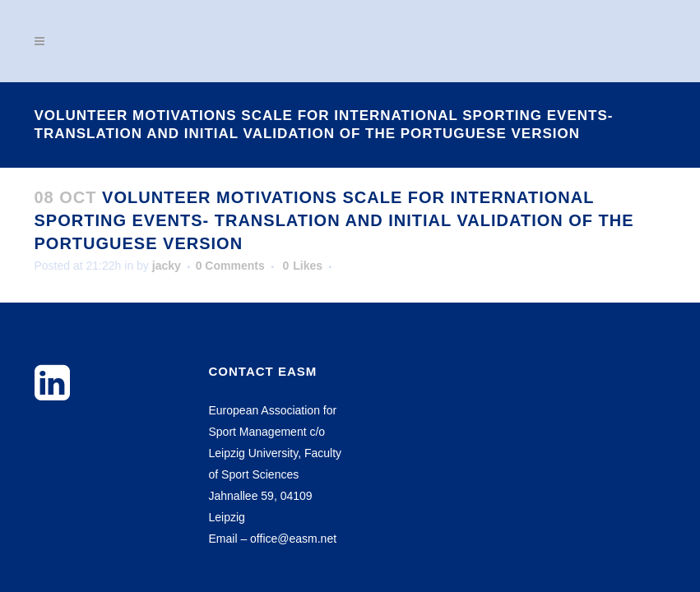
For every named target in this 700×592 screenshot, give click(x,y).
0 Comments (230, 266)
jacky (167, 266)
